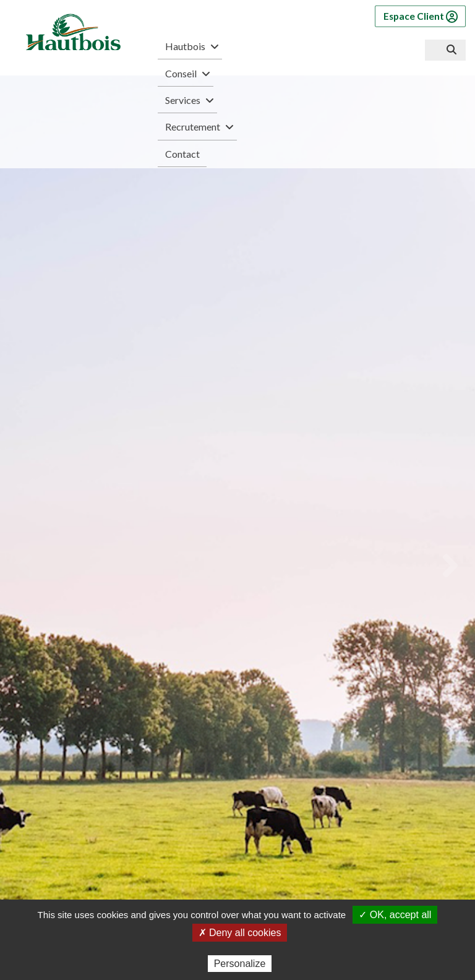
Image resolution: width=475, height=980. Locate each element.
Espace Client (421, 16)
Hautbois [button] (190, 46)
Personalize (240, 964)
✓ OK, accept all (395, 915)
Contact (182, 154)
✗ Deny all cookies (240, 933)
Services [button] (188, 100)
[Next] (449, 565)
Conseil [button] (186, 74)
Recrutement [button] (198, 127)
